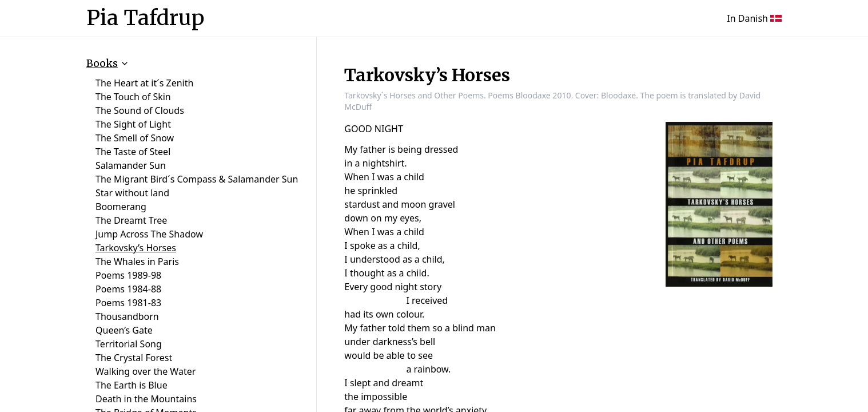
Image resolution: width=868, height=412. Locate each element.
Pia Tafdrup (145, 18)
